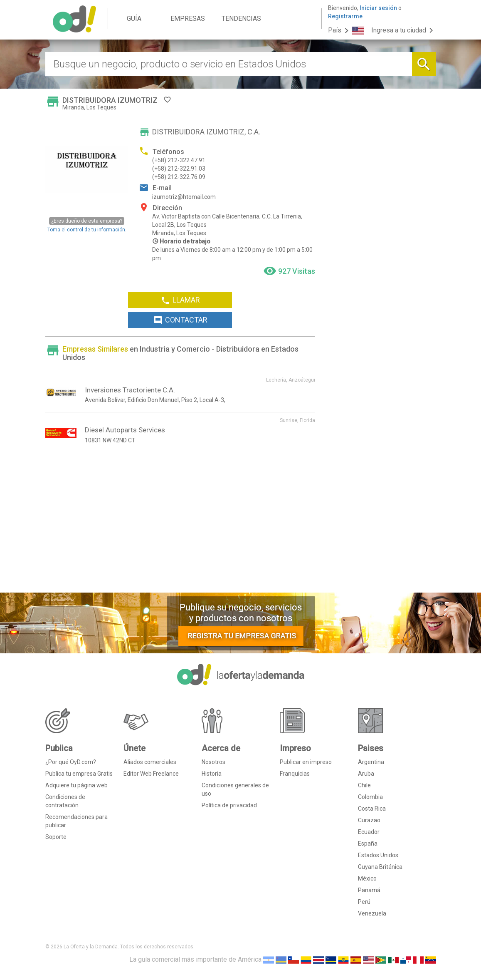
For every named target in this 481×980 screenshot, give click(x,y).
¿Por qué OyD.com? (71, 762)
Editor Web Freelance (151, 774)
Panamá (369, 890)
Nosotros (213, 762)
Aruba (366, 774)
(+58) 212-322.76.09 (179, 177)
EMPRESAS (188, 19)
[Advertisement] (180, 526)
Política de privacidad (229, 805)
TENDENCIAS (241, 19)
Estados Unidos (378, 855)
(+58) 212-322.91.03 (179, 169)
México (367, 878)
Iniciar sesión (378, 8)
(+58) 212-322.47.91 (179, 160)
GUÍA (134, 19)
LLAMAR (180, 300)
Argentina (371, 762)
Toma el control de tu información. (87, 225)
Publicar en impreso (306, 762)
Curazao (369, 820)
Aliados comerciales (150, 762)
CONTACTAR (180, 320)
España (368, 844)
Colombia (370, 797)
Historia (212, 774)
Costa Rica (372, 809)
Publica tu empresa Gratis (79, 774)
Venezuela (372, 913)
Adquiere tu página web (76, 785)
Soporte (56, 837)
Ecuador (369, 832)
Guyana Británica (380, 867)
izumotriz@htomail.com (184, 197)
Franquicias (295, 774)
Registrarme (345, 16)
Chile (364, 785)
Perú (364, 902)
